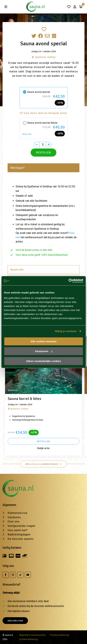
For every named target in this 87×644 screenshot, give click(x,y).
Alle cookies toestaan (43, 341)
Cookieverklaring (29, 639)
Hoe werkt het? (18, 530)
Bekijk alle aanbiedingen (44, 464)
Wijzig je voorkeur (66, 331)
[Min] (37, 144)
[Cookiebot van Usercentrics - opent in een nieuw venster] (68, 281)
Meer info (27, 134)
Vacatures (14, 517)
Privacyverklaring (60, 635)
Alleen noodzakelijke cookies (44, 361)
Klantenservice (18, 513)
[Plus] (49, 144)
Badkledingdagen (19, 534)
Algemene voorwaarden (32, 635)
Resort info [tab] (17, 270)
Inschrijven (15, 621)
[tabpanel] (43, 219)
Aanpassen (44, 351)
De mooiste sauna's (21, 539)
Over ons (14, 522)
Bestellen (43, 441)
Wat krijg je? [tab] (18, 168)
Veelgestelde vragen (21, 526)
